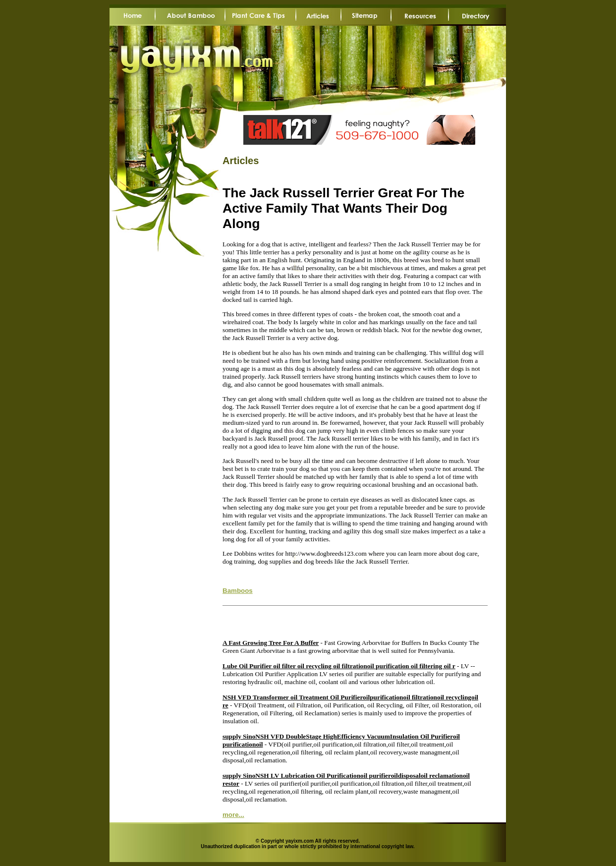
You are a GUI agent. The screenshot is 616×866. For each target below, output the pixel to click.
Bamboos (238, 591)
